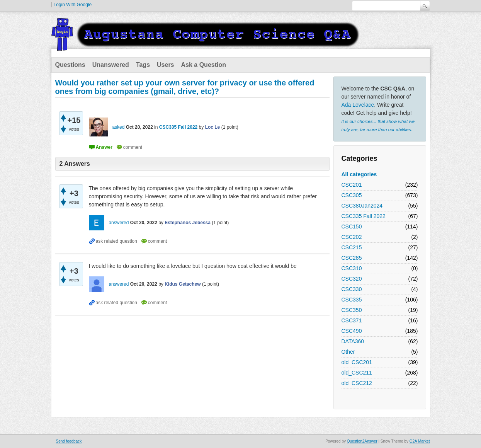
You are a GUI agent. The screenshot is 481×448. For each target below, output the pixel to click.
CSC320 (352, 279)
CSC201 (352, 185)
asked (118, 127)
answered (119, 223)
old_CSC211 (357, 373)
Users (165, 65)
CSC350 (352, 310)
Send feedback (69, 441)
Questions (70, 65)
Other (348, 352)
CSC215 (352, 247)
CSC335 (352, 300)
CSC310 (352, 268)
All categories (359, 174)
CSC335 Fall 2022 (364, 216)
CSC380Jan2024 (362, 206)
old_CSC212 (357, 383)
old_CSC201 (357, 362)
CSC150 (352, 227)
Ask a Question (204, 65)
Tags (143, 65)
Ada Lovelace (358, 105)
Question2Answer (362, 441)
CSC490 (352, 331)
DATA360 (353, 341)
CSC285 (352, 258)
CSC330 (352, 289)
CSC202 (352, 237)
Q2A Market (420, 441)
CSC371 (352, 320)
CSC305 (352, 195)
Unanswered (111, 65)
